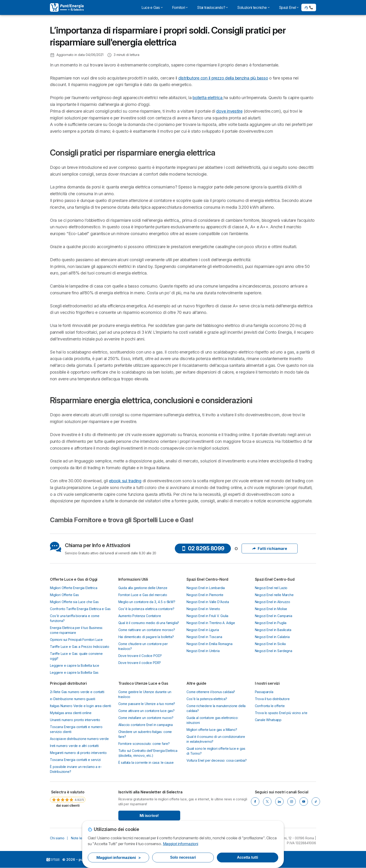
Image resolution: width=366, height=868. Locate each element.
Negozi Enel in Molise (271, 609)
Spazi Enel (289, 7)
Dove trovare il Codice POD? (140, 656)
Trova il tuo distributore (272, 699)
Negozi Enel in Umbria (203, 651)
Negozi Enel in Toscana (204, 637)
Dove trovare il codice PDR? (140, 663)
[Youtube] (304, 802)
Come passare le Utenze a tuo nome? (147, 704)
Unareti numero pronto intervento (75, 720)
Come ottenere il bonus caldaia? (211, 692)
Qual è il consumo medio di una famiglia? (149, 623)
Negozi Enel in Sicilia (270, 644)
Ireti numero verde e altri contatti (74, 746)
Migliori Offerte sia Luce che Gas (74, 602)
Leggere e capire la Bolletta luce (75, 665)
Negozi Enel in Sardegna (274, 651)
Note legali (79, 838)
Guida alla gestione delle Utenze (143, 588)
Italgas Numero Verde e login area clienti (81, 706)
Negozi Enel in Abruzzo (273, 602)
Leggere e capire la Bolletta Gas (74, 672)
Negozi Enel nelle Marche (274, 595)
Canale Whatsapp (268, 720)
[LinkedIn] (279, 802)
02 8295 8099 (203, 548)
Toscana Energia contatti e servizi (75, 760)
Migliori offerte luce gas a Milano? (212, 730)
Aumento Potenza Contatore (140, 616)
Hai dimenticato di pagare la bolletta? (146, 637)
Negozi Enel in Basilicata (273, 630)
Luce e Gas (152, 7)
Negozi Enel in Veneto (203, 609)
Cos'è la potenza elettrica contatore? (146, 609)
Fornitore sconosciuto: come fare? (144, 744)
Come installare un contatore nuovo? (146, 718)
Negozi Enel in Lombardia (206, 588)
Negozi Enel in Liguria (203, 630)
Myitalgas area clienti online (71, 713)
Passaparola (264, 692)
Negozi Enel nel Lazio (271, 588)
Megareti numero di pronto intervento (78, 753)
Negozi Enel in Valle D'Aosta (208, 602)
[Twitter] (267, 802)
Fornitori (180, 7)
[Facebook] (255, 802)
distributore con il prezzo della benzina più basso (223, 78)
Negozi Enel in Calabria (272, 637)
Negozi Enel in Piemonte (205, 595)
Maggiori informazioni (181, 844)
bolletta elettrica (208, 98)
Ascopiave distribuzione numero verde (79, 739)
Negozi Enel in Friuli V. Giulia (207, 616)
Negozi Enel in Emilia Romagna (209, 644)
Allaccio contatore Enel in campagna (146, 725)
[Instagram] (292, 802)
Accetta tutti (247, 857)
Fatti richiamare (270, 549)
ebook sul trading (125, 481)
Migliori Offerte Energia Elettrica (74, 588)
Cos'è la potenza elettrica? (207, 699)
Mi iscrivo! (149, 816)
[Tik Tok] (316, 802)
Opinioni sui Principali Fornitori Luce (76, 640)
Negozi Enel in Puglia (271, 623)
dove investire (229, 111)
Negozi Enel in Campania (274, 616)
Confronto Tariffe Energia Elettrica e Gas (80, 609)
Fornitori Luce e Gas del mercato (143, 595)
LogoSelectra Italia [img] (53, 860)
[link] (68, 799)
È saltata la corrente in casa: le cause (146, 762)
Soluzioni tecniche (253, 7)
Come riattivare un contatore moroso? (147, 630)
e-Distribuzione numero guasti (73, 699)
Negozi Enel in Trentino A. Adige (211, 623)
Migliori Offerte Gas (64, 595)
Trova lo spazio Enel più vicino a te (281, 713)
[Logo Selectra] (67, 7)
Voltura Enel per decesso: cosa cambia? (217, 760)
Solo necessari (183, 857)
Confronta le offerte (270, 706)
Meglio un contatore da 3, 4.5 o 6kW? (147, 602)
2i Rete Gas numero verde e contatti (77, 692)
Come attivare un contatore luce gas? (146, 711)
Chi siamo (57, 838)
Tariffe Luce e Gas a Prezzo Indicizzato (80, 647)
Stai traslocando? (212, 7)
